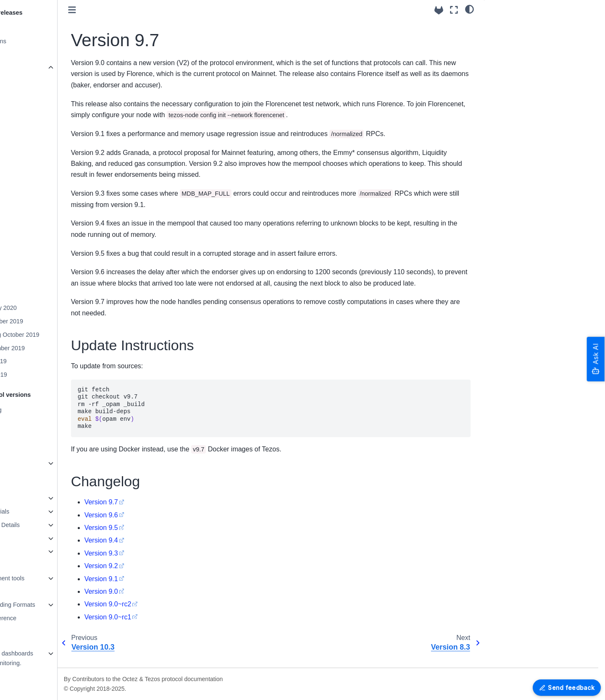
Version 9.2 (169, 577)
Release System (40, 28)
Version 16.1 (41, 175)
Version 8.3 (39, 281)
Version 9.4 (169, 552)
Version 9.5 (169, 539)
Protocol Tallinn (38, 423)
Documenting (36, 565)
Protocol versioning (43, 410)
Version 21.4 (41, 108)
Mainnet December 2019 (58, 321)
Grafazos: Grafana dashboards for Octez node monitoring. (59, 658)
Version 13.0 (41, 215)
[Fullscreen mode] (454, 10)
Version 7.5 (39, 294)
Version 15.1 (41, 188)
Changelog (506, 40)
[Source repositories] (439, 10)
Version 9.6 (169, 526)
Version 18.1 (41, 148)
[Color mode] (470, 9)
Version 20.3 (41, 121)
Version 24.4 (34, 55)
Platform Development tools (55, 578)
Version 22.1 (41, 94)
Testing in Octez (39, 538)
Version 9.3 (169, 564)
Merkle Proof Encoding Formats (60, 605)
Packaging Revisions (46, 41)
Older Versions (39, 68)
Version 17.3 (41, 161)
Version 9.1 (169, 590)
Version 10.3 (41, 254)
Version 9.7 (40, 268)
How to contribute (41, 498)
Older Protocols (38, 463)
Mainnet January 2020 (54, 308)
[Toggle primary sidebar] (140, 10)
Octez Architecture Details (53, 525)
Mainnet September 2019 (58, 348)
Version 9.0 (169, 602)
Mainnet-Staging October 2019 (66, 335)
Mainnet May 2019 (49, 361)
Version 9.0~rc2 (176, 615)
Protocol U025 (37, 436)
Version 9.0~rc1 (176, 628)
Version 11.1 (41, 241)
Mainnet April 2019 (49, 375)
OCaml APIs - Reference (51, 618)
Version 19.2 (41, 134)
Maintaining (33, 551)
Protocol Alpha (37, 450)
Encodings (32, 592)
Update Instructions (517, 26)
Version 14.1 (41, 201)
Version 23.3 (41, 81)
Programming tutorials (47, 511)
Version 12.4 (41, 228)
